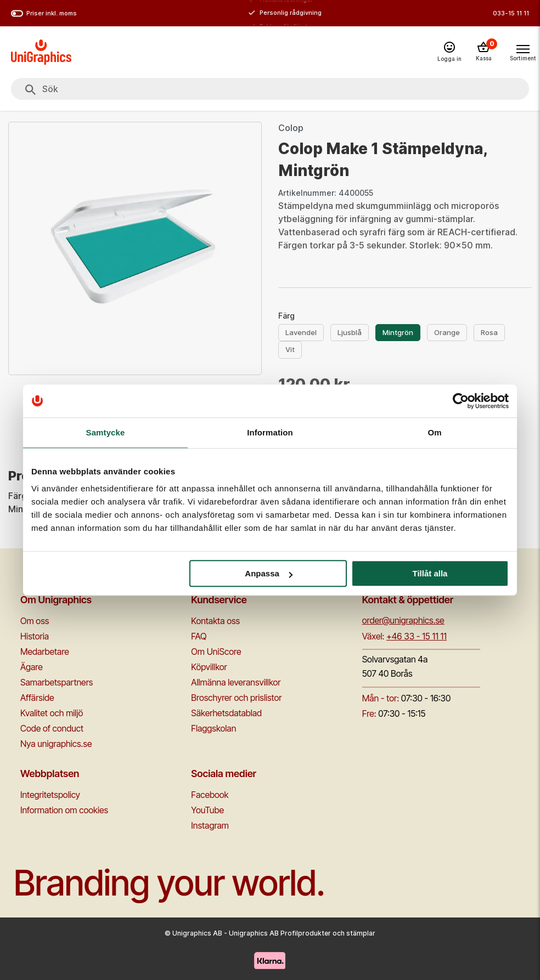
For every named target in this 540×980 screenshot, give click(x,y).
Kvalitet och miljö (52, 713)
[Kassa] (483, 52)
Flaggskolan (213, 728)
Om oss (35, 621)
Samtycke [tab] (106, 432)
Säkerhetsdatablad (226, 713)
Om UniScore (216, 652)
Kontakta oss (215, 621)
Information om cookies (64, 810)
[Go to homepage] (41, 52)
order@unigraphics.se (403, 620)
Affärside (37, 698)
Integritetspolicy (50, 795)
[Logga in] (449, 52)
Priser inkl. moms (44, 13)
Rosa (489, 332)
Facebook (210, 795)
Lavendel (301, 332)
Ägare (32, 667)
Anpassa (269, 573)
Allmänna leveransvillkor (236, 682)
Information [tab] (270, 432)
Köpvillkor (209, 667)
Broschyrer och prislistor (236, 698)
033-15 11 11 (511, 13)
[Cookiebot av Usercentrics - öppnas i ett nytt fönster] (461, 401)
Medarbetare (45, 652)
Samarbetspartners (57, 682)
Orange (447, 332)
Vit (290, 349)
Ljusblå (350, 332)
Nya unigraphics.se (56, 744)
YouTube (207, 810)
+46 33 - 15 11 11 (417, 636)
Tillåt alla (430, 573)
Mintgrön (398, 332)
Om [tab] (434, 432)
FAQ (199, 636)
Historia (35, 636)
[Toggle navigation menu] (523, 52)
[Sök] (31, 90)
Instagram (210, 825)
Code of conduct (52, 728)
